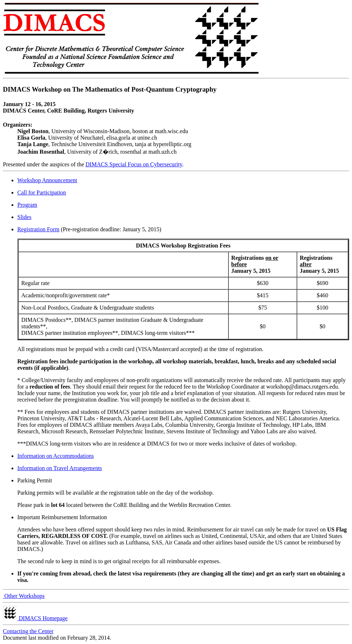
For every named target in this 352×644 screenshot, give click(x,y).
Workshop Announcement (47, 180)
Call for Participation (42, 192)
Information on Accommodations (55, 456)
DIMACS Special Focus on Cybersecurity (134, 164)
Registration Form (38, 229)
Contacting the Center (28, 631)
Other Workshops (24, 596)
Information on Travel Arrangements (60, 468)
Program (27, 205)
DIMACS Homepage (35, 618)
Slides (24, 217)
